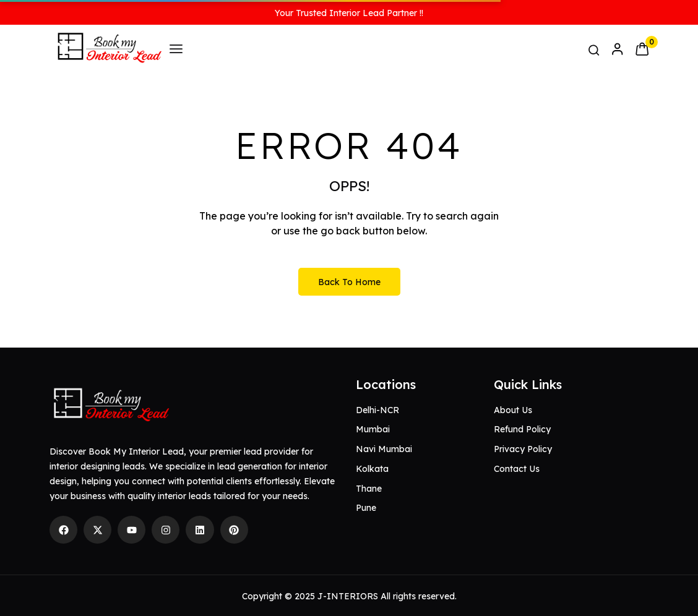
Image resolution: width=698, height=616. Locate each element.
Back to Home (349, 282)
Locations (386, 384)
